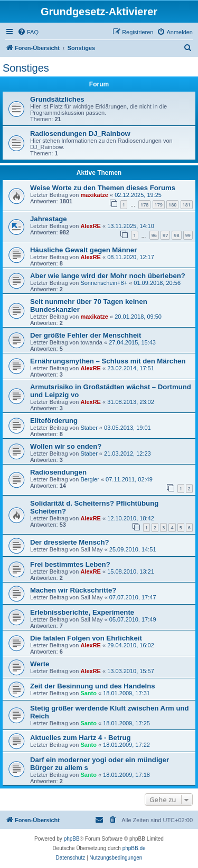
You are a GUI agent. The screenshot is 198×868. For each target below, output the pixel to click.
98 (176, 235)
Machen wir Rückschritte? (73, 590)
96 (154, 235)
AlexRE (91, 226)
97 (165, 235)
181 (187, 205)
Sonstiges (26, 68)
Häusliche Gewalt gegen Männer (83, 250)
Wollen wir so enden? (66, 446)
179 (159, 205)
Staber (89, 428)
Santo (88, 693)
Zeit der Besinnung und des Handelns (93, 686)
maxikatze (94, 195)
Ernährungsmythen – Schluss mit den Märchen (108, 361)
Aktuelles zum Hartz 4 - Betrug (81, 738)
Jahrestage (49, 219)
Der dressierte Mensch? (70, 542)
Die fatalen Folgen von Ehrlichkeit (86, 638)
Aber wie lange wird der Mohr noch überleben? (108, 276)
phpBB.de (134, 848)
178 (144, 205)
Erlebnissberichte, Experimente (82, 612)
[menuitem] (28, 32)
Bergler (89, 479)
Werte (40, 664)
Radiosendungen (58, 472)
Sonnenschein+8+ (104, 283)
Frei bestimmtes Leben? (70, 564)
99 (188, 235)
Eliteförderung (54, 421)
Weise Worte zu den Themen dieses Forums (103, 188)
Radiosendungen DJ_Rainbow (80, 134)
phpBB (72, 839)
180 (172, 205)
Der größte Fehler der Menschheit (86, 335)
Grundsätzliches (57, 99)
